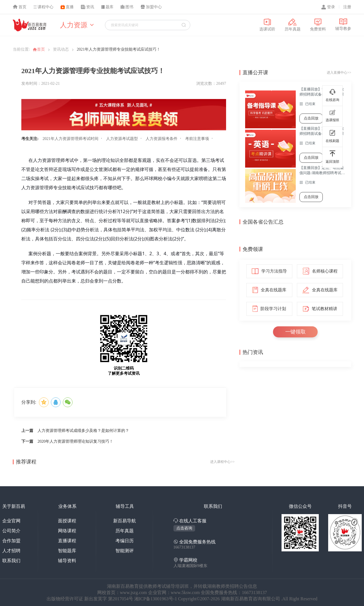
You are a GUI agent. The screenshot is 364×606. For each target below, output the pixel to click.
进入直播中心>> (339, 73)
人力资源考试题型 (122, 139)
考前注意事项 (197, 139)
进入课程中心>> (222, 462)
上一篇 (27, 431)
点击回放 (311, 118)
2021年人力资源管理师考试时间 (71, 139)
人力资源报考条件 (162, 139)
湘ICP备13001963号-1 (156, 599)
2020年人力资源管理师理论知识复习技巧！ (75, 441)
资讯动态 (61, 49)
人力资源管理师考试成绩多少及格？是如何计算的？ (83, 431)
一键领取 (295, 332)
